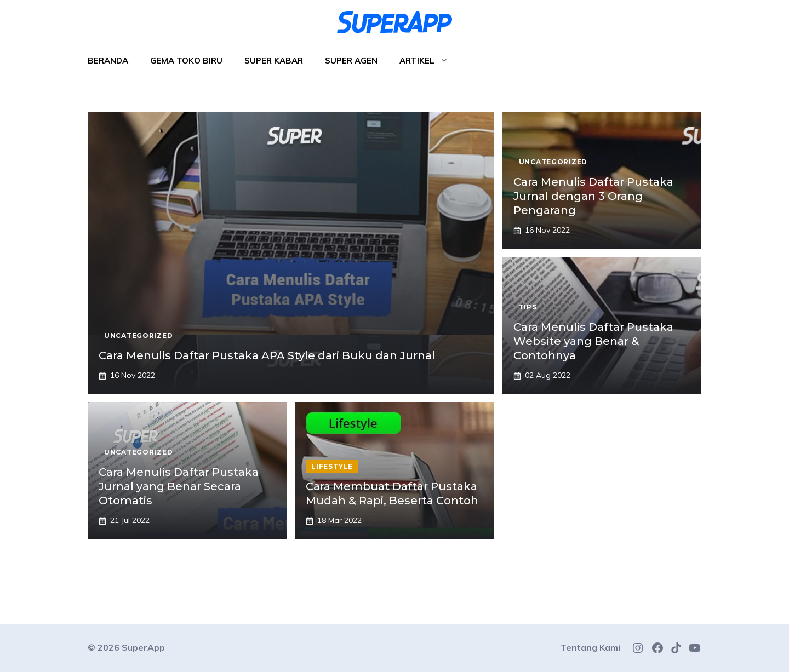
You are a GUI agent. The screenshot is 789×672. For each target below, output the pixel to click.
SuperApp (143, 647)
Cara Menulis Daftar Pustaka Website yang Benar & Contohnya (593, 341)
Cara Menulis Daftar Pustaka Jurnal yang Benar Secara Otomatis (179, 486)
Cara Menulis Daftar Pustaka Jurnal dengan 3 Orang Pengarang (593, 196)
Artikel (429, 61)
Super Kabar (274, 61)
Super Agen (351, 61)
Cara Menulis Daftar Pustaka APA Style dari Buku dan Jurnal (267, 355)
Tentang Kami (590, 647)
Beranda (108, 61)
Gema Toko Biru (186, 61)
